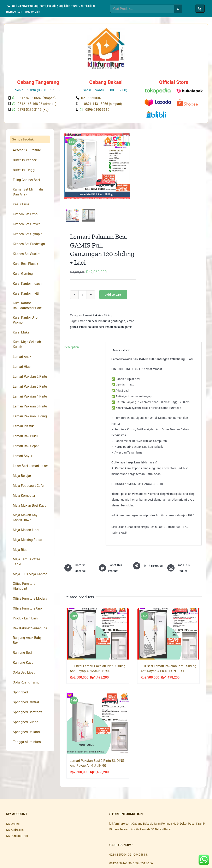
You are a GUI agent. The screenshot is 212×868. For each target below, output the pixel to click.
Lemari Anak (22, 357)
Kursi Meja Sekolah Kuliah (27, 344)
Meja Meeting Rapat (28, 540)
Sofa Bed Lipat (24, 672)
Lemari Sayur (23, 456)
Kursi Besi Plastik (25, 264)
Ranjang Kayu (23, 663)
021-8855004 (118, 857)
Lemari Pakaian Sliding (98, 318)
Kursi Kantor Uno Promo (25, 320)
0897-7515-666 (143, 866)
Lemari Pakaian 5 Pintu (30, 406)
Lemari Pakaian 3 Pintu (30, 386)
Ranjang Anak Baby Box (27, 640)
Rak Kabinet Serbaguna (30, 628)
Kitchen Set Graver (26, 224)
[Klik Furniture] (106, 29)
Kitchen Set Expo (25, 214)
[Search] (178, 9)
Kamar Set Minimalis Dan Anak (28, 192)
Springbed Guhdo (26, 722)
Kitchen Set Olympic (28, 234)
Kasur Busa (21, 204)
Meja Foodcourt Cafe (28, 486)
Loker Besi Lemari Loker (30, 466)
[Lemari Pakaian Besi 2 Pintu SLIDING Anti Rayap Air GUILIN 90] (98, 726)
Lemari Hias (22, 367)
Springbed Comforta (28, 712)
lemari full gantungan (112, 323)
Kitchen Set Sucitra (27, 254)
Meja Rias (20, 550)
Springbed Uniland (26, 732)
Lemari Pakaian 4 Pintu (30, 396)
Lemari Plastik (23, 426)
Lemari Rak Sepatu (27, 446)
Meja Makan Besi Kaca (30, 505)
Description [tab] (72, 349)
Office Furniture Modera (30, 598)
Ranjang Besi (22, 653)
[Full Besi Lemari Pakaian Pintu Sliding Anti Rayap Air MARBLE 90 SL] (98, 636)
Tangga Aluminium (27, 742)
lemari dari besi (87, 323)
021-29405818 (137, 857)
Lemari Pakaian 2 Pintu (30, 377)
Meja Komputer (24, 496)
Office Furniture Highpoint (24, 586)
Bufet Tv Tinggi (24, 170)
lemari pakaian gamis (119, 329)
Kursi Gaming (23, 274)
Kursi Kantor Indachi (28, 284)
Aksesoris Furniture (27, 150)
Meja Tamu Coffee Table (26, 562)
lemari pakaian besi (91, 329)
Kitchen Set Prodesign (29, 244)
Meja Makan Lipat (26, 530)
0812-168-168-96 (120, 866)
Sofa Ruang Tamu (26, 682)
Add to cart (113, 297)
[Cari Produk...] (142, 9)
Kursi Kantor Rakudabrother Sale (27, 305)
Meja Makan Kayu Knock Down (26, 517)
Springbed (20, 692)
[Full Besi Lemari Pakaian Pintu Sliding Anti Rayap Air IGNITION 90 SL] (168, 636)
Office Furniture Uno (27, 608)
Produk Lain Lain (25, 618)
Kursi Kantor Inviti (26, 294)
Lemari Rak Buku (25, 436)
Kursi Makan (22, 332)
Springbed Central (26, 702)
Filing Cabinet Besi (26, 180)
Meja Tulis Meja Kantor (30, 574)
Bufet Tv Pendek (25, 160)
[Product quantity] (83, 297)
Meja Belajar (22, 476)
